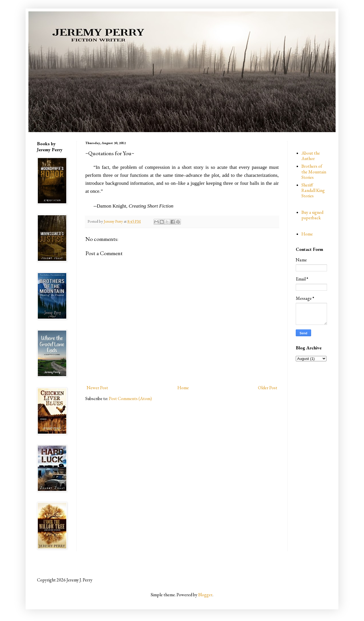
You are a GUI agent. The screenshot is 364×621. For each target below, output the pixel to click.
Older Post (268, 388)
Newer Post (97, 388)
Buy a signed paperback (312, 215)
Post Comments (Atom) (130, 398)
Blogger (205, 595)
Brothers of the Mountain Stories (314, 172)
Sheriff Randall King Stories (313, 190)
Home (183, 388)
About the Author (311, 156)
